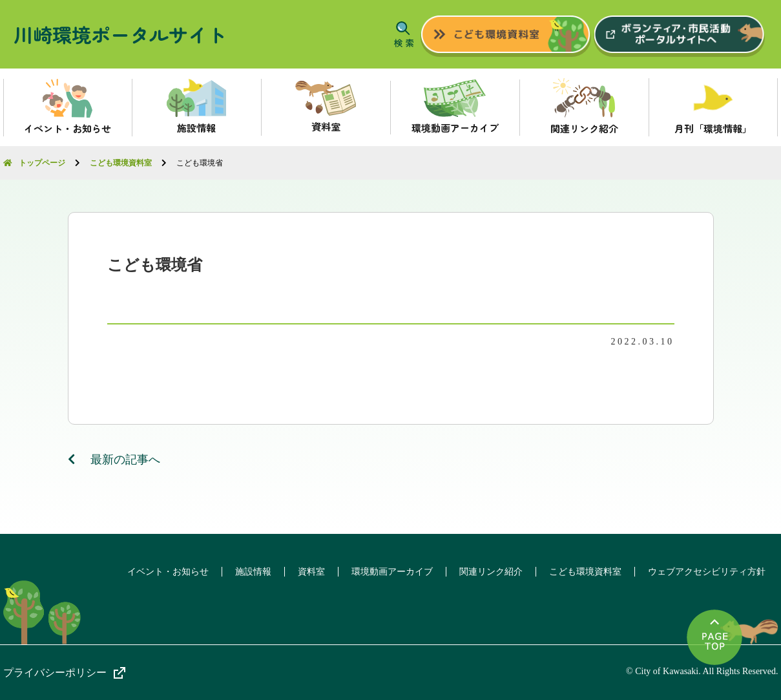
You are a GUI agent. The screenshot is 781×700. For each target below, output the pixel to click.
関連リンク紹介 (491, 572)
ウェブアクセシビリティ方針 (707, 572)
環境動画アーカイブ (392, 572)
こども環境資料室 (585, 572)
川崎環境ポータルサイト (120, 34)
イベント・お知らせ (168, 572)
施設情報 (253, 572)
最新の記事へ (114, 460)
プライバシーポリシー (55, 673)
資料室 (311, 572)
